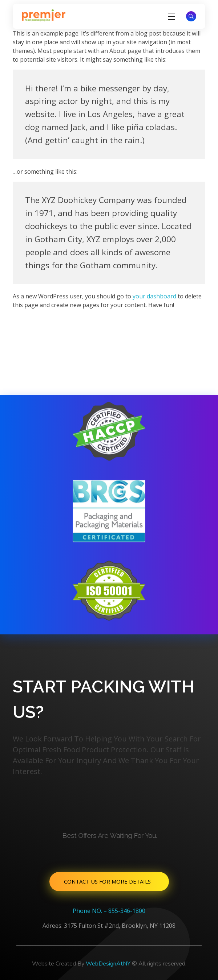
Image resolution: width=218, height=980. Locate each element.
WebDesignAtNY (108, 964)
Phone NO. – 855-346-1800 (109, 911)
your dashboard (154, 296)
